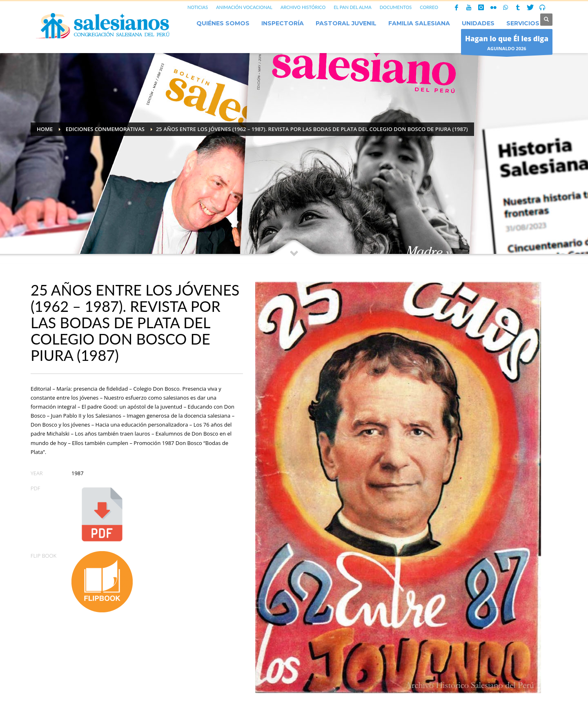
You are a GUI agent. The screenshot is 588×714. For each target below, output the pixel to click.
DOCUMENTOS (396, 7)
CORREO (429, 7)
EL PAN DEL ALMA (352, 7)
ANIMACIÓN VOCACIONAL (244, 7)
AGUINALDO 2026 (507, 44)
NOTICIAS (198, 7)
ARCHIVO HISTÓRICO (303, 7)
